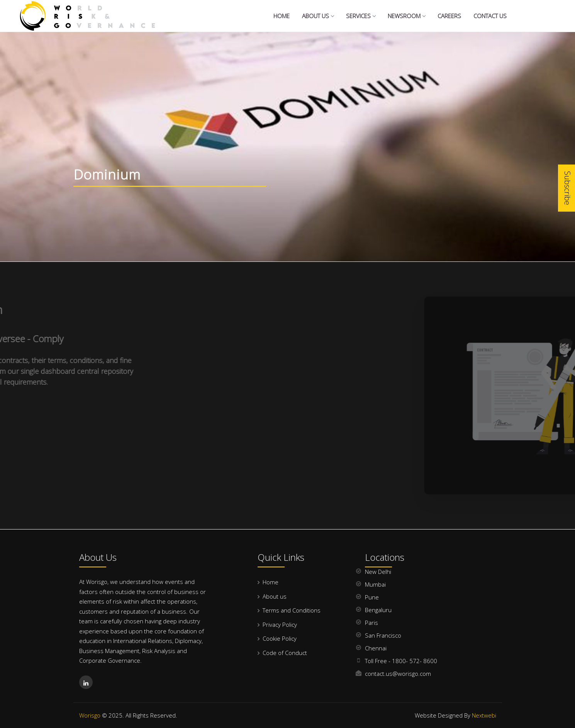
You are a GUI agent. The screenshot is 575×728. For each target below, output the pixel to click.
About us (275, 596)
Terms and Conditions (292, 610)
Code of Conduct (285, 653)
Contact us (490, 16)
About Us (318, 16)
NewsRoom (406, 16)
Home (282, 16)
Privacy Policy (280, 624)
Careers (449, 16)
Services (361, 16)
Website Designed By (455, 715)
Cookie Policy (280, 638)
